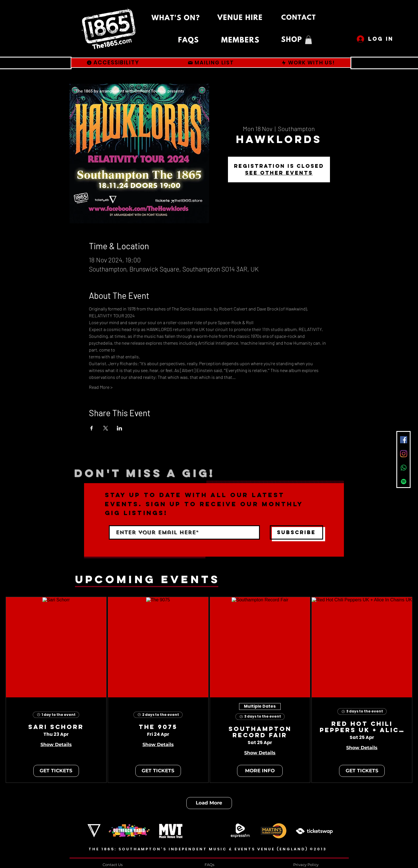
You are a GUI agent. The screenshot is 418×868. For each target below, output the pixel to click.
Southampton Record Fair (260, 732)
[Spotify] (404, 482)
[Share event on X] (106, 428)
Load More (209, 803)
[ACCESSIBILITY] (113, 63)
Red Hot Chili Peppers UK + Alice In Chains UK (362, 727)
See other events (279, 173)
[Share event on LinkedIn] (120, 428)
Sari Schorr (56, 727)
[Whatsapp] (404, 468)
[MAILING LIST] (211, 63)
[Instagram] (404, 454)
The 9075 (158, 727)
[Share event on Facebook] (92, 428)
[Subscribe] (296, 532)
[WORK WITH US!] (308, 63)
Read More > (101, 387)
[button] (308, 40)
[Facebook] (404, 440)
